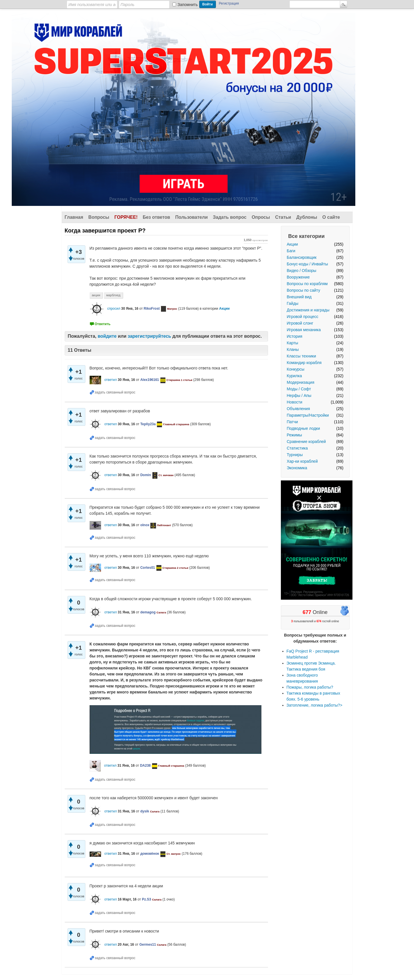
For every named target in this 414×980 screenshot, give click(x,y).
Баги (291, 251)
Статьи (283, 217)
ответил (111, 380)
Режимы (294, 435)
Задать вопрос (230, 217)
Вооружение (298, 277)
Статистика (297, 448)
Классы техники (301, 356)
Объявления (298, 409)
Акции (292, 244)
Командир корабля (304, 363)
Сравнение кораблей (306, 442)
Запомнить (188, 5)
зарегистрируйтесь (149, 336)
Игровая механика (304, 330)
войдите (107, 336)
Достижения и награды (308, 310)
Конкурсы (296, 369)
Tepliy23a (148, 424)
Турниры (295, 455)
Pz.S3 (147, 899)
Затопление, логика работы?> (315, 705)
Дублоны (307, 217)
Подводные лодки (303, 428)
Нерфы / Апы (299, 395)
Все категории (306, 236)
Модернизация (301, 382)
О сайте (331, 217)
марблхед (113, 295)
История (295, 336)
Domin (146, 475)
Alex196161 (150, 380)
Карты (293, 343)
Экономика (297, 468)
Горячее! (126, 217)
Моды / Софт (299, 389)
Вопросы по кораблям (307, 284)
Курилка (294, 376)
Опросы (261, 217)
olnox (145, 525)
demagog (148, 612)
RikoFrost (152, 309)
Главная (74, 217)
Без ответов (156, 217)
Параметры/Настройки (308, 415)
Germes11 (148, 945)
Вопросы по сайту (304, 290)
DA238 (145, 766)
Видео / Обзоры (302, 271)
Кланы (293, 349)
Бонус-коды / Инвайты (307, 264)
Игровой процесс (303, 317)
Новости (295, 402)
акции (96, 295)
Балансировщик (302, 257)
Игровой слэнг (300, 323)
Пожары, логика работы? (310, 687)
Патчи (292, 422)
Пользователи (191, 217)
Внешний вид (299, 297)
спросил (114, 309)
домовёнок (150, 854)
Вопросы (99, 217)
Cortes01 (148, 568)
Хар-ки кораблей (302, 461)
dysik (145, 811)
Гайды (293, 303)
